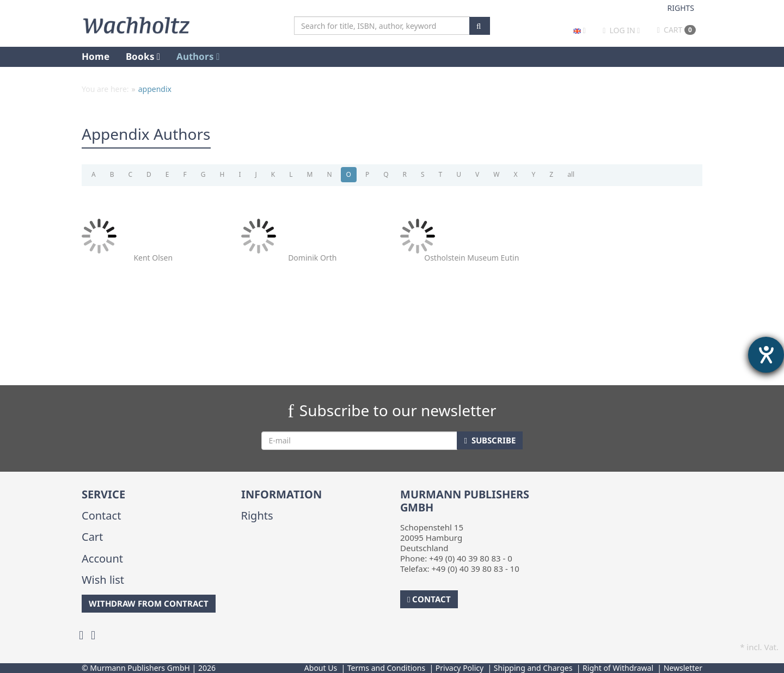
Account (102, 558)
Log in (622, 30)
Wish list (103, 580)
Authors (198, 56)
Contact (101, 515)
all (571, 174)
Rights (681, 8)
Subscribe (489, 440)
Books (143, 56)
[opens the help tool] (766, 355)
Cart (676, 30)
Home (96, 56)
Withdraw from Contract (149, 603)
